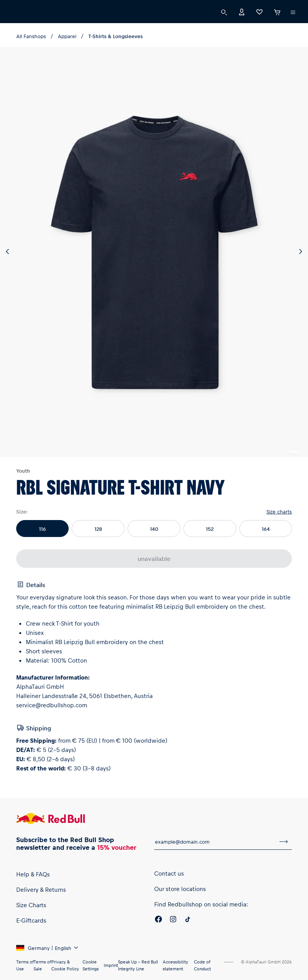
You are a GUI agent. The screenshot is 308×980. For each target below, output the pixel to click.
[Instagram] (173, 920)
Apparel (67, 36)
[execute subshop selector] (293, 12)
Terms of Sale (42, 965)
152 (210, 529)
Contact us (169, 873)
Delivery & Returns (41, 889)
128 (98, 529)
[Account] (242, 11)
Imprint (111, 965)
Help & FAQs (33, 874)
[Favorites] (259, 11)
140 (154, 529)
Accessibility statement (175, 965)
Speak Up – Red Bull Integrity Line (138, 965)
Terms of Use (25, 965)
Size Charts (31, 905)
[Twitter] (188, 920)
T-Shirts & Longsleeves (115, 36)
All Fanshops (31, 36)
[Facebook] (158, 920)
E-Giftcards (31, 920)
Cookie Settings (91, 965)
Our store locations (180, 889)
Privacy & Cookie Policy (65, 965)
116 (42, 529)
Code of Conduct (202, 965)
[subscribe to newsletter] (284, 842)
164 (266, 529)
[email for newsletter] (215, 842)
